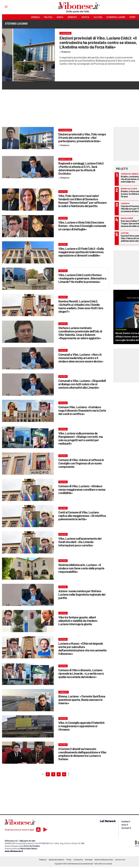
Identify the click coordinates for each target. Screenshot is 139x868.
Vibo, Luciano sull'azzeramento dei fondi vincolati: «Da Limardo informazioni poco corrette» (80, 542)
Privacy (69, 860)
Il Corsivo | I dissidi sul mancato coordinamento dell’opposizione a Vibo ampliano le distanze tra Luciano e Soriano (82, 754)
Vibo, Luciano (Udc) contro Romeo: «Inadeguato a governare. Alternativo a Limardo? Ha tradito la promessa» (82, 278)
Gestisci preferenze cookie (104, 860)
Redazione (43, 860)
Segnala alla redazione (56, 860)
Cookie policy (78, 860)
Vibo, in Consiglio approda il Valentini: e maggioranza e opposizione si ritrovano (82, 726)
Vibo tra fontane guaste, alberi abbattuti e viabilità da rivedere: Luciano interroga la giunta (78, 621)
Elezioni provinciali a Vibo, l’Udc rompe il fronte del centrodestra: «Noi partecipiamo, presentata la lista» (82, 138)
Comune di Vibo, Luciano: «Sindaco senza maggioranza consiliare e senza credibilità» (82, 489)
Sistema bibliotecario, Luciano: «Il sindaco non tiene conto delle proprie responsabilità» (81, 568)
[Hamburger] (4, 7)
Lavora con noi (120, 860)
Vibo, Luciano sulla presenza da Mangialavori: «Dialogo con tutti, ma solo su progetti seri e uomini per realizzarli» (81, 438)
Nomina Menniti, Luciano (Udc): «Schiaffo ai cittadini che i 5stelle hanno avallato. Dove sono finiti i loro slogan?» (81, 306)
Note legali (89, 860)
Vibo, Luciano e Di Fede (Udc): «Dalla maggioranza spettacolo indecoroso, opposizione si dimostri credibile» (81, 252)
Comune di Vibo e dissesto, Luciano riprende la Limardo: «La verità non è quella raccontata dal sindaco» (81, 673)
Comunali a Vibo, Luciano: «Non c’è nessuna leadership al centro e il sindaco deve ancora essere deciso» (81, 358)
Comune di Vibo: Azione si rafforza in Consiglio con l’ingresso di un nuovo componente (81, 463)
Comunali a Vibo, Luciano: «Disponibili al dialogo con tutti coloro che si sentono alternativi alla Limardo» (82, 384)
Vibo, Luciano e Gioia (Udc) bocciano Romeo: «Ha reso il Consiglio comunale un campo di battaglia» (82, 226)
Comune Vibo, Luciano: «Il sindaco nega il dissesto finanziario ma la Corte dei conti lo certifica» (82, 410)
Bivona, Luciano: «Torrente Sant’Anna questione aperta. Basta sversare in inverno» (82, 700)
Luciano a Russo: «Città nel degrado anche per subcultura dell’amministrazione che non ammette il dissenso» (82, 648)
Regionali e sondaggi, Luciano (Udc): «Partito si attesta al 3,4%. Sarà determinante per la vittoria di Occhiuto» (81, 168)
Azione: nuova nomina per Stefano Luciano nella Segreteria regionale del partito (82, 594)
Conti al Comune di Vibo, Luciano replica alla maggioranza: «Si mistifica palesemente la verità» (82, 516)
